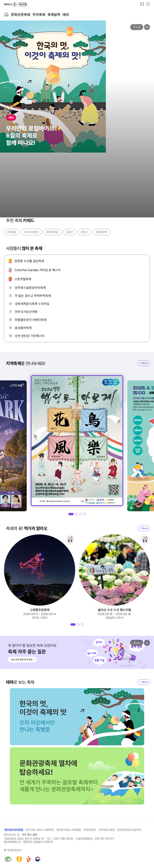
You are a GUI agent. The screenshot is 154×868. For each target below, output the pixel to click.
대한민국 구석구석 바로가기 (16, 4)
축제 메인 (6, 14)
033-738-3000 (63, 839)
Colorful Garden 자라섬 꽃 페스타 (37, 270)
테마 (66, 15)
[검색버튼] (148, 4)
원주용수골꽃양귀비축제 (30, 288)
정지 (147, 27)
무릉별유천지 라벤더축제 (31, 320)
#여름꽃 (12, 232)
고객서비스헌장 (106, 830)
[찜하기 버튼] (142, 4)
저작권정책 (89, 830)
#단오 (84, 232)
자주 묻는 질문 (29, 835)
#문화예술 (52, 232)
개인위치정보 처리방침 (69, 830)
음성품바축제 (23, 328)
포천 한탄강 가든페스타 (30, 336)
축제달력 (54, 15)
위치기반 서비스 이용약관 (40, 830)
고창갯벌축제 (23, 279)
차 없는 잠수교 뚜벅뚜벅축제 (33, 296)
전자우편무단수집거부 (129, 830)
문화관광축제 (21, 15)
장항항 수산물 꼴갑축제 (29, 261)
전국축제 (39, 15)
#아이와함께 (31, 232)
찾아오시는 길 (12, 835)
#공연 (70, 232)
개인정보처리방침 (14, 830)
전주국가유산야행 (26, 312)
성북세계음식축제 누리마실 (32, 304)
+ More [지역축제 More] (144, 363)
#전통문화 (102, 232)
